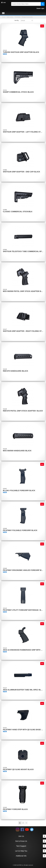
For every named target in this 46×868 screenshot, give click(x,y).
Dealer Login (40, 8)
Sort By (17, 20)
